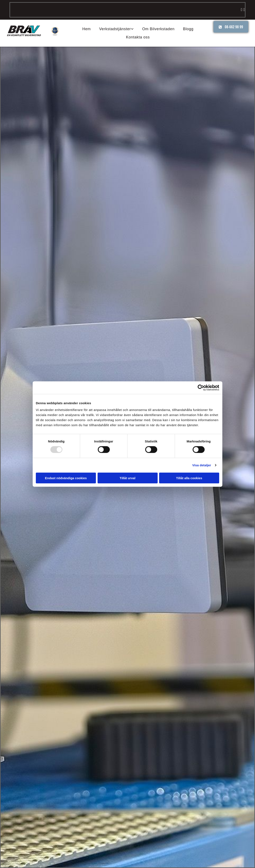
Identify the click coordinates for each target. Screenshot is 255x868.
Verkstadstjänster (115, 29)
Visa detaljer (202, 465)
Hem (86, 29)
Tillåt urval (128, 478)
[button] (231, 27)
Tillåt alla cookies (189, 478)
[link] (117, 29)
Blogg (188, 29)
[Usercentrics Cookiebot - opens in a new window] (201, 388)
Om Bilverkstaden (158, 29)
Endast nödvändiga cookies (66, 478)
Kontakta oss (138, 37)
